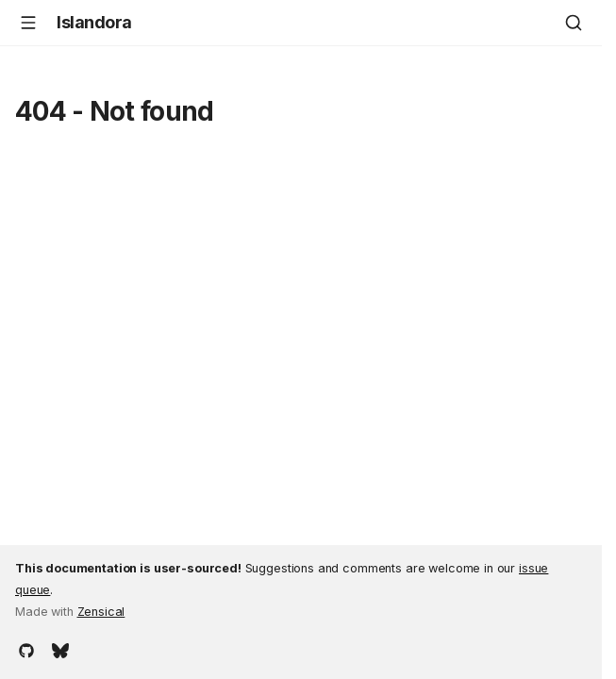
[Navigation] (28, 23)
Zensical (101, 612)
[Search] (574, 23)
